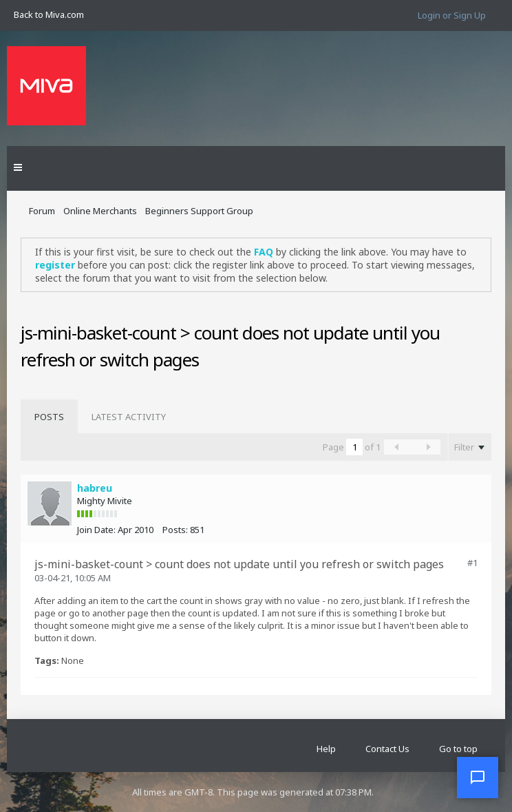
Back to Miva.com (49, 14)
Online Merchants (100, 211)
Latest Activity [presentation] (129, 417)
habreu (95, 488)
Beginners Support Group (199, 211)
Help (326, 749)
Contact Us (387, 749)
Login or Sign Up (452, 15)
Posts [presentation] (49, 417)
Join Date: (96, 530)
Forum (42, 211)
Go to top (458, 749)
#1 (472, 563)
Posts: (175, 530)
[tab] (49, 417)
